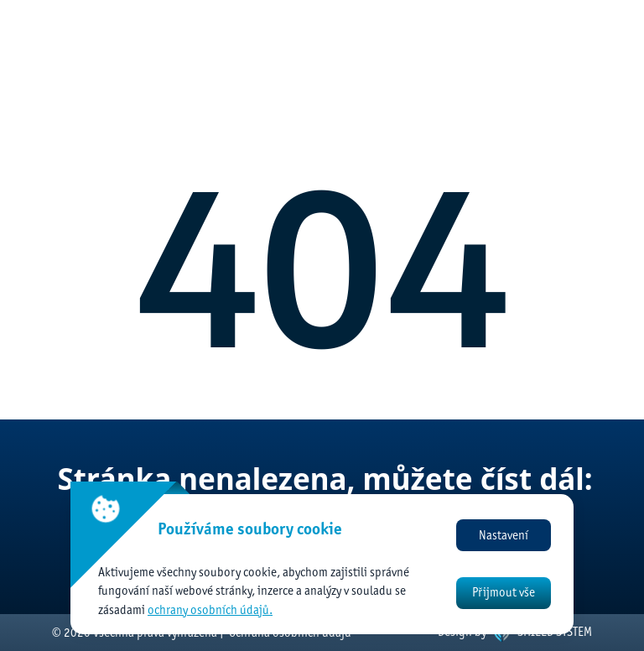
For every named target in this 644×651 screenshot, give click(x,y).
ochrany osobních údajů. (210, 610)
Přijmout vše (504, 592)
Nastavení (504, 535)
